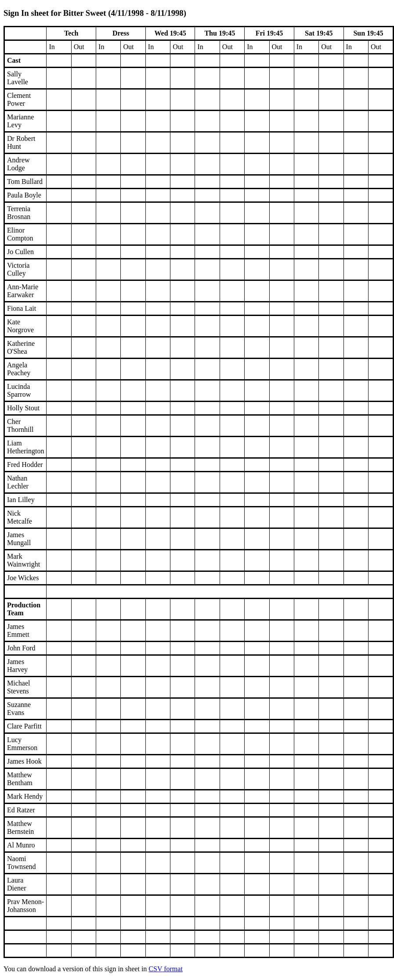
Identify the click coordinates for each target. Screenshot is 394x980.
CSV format (165, 969)
